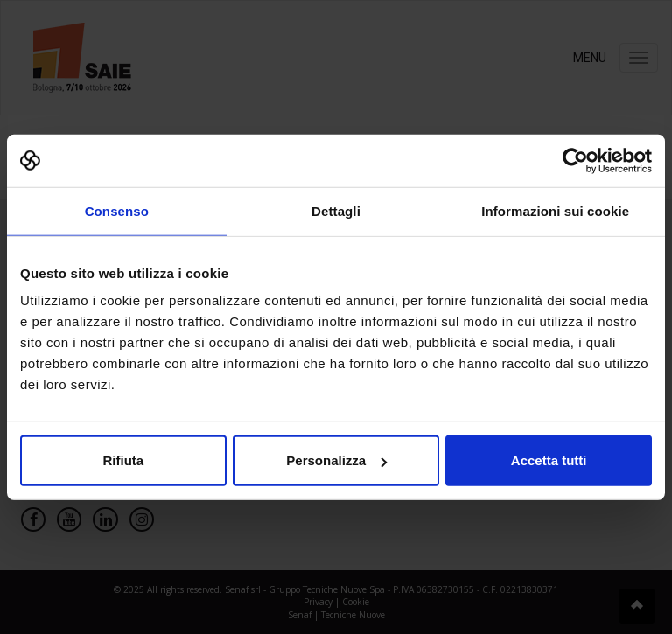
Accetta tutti (549, 460)
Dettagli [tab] (336, 210)
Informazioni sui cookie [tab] (555, 210)
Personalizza (336, 460)
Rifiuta (123, 460)
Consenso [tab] (117, 210)
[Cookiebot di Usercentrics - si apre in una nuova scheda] (575, 160)
